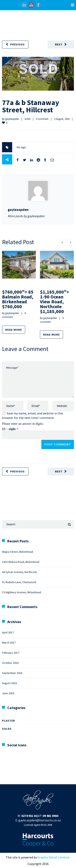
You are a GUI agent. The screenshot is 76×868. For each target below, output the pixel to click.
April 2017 (8, 632)
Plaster (9, 721)
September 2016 (12, 673)
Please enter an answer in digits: (23, 424)
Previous (17, 44)
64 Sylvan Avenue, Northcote (19, 572)
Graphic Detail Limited (53, 857)
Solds (27, 119)
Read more (14, 330)
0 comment (42, 119)
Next (59, 44)
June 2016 (8, 693)
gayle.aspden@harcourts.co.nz (40, 820)
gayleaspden (12, 119)
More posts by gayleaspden (26, 216)
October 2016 (10, 663)
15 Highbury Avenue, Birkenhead (22, 592)
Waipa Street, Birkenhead (18, 552)
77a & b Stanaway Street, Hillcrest (31, 106)
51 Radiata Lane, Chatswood (19, 582)
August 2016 (9, 683)
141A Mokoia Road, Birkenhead (21, 562)
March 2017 (9, 643)
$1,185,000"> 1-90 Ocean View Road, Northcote (55, 302)
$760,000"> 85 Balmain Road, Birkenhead (18, 299)
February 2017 (11, 653)
